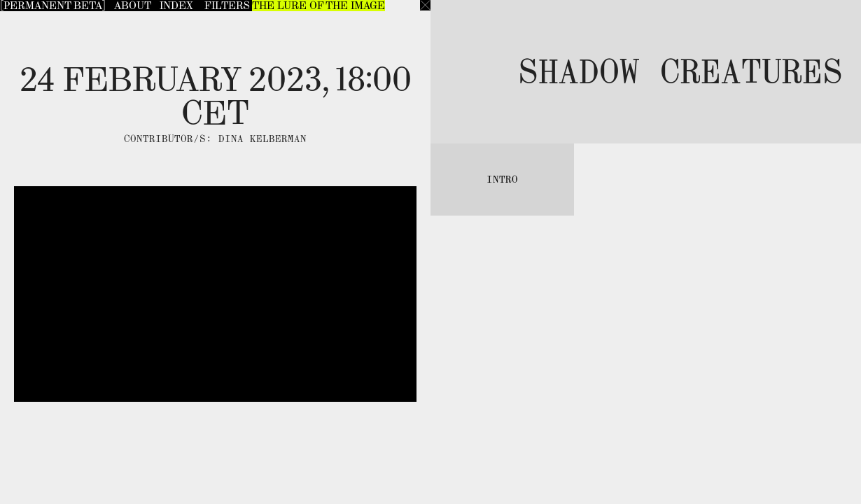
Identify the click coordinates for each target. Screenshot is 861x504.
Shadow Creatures (680, 71)
